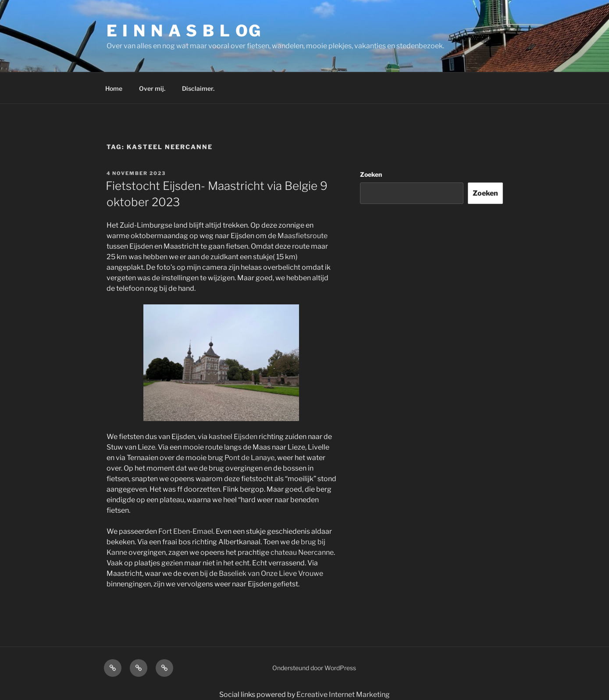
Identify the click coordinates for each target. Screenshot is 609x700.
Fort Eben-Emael (186, 531)
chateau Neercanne (302, 552)
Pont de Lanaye (249, 458)
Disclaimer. (198, 88)
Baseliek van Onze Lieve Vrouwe (271, 573)
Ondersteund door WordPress (314, 668)
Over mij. (152, 88)
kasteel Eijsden (232, 437)
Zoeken (371, 174)
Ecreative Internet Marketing (343, 695)
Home (114, 88)
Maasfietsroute (303, 236)
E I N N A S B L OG (184, 31)
